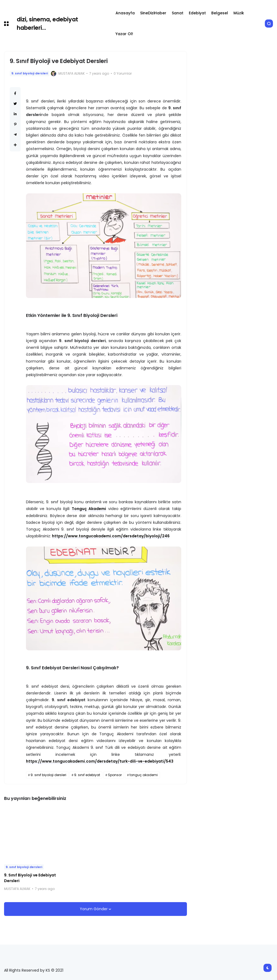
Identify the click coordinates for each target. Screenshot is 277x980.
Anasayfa (125, 13)
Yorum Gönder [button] (94, 909)
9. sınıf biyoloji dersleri (30, 73)
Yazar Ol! (124, 34)
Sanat (178, 13)
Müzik (239, 13)
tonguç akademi (144, 775)
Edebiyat (197, 13)
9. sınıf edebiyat (87, 775)
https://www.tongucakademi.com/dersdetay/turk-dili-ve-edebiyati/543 (100, 761)
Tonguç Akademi (89, 509)
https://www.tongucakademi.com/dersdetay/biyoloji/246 (111, 536)
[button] (6, 24)
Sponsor (115, 775)
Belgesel (220, 13)
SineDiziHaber (153, 13)
